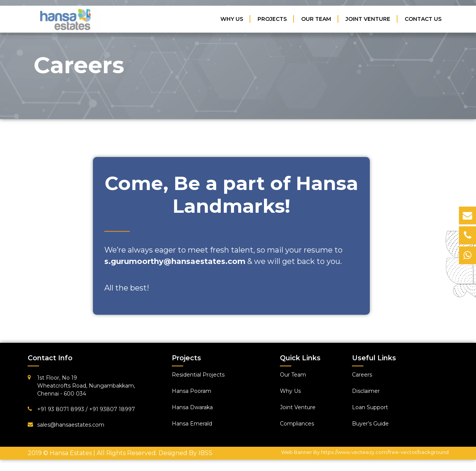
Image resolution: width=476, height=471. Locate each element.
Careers (362, 375)
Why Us (232, 19)
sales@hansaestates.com (71, 425)
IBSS (205, 453)
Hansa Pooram (192, 391)
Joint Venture (368, 19)
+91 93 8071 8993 (61, 409)
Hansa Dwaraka (192, 407)
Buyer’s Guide (370, 424)
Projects (272, 19)
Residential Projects (198, 375)
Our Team (316, 19)
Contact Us (423, 19)
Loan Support (370, 407)
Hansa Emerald (192, 424)
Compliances (297, 424)
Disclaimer (366, 391)
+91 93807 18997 (112, 409)
